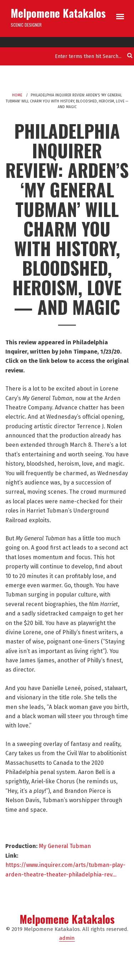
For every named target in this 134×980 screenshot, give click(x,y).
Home (17, 95)
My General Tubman (65, 846)
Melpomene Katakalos (58, 13)
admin (67, 938)
